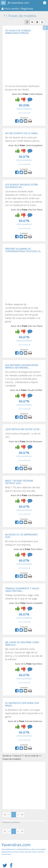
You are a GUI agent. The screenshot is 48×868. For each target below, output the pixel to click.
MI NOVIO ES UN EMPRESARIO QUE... (21, 536)
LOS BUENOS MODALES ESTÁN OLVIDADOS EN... (22, 186)
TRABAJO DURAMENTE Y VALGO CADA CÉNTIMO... (22, 590)
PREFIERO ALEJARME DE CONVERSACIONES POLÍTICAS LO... (24, 250)
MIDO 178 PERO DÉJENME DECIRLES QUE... (19, 482)
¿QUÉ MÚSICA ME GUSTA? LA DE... (23, 429)
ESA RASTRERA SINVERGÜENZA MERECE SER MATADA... (22, 366)
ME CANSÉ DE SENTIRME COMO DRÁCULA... (22, 644)
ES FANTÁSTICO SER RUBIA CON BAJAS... (22, 704)
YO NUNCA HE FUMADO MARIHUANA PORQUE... (18, 32)
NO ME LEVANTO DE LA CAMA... (22, 133)
